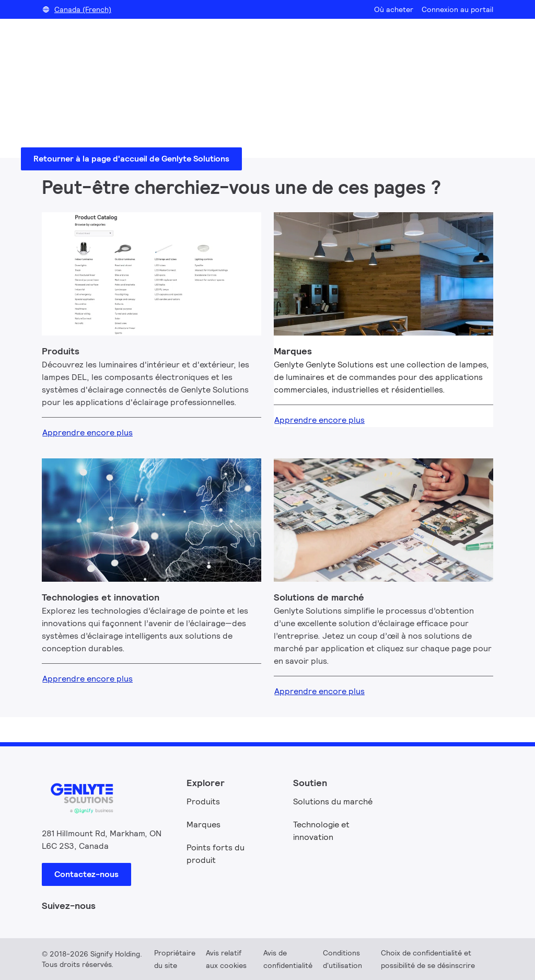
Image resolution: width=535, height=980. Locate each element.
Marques (203, 825)
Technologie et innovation (321, 831)
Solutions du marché (333, 802)
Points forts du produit (216, 854)
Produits (203, 802)
